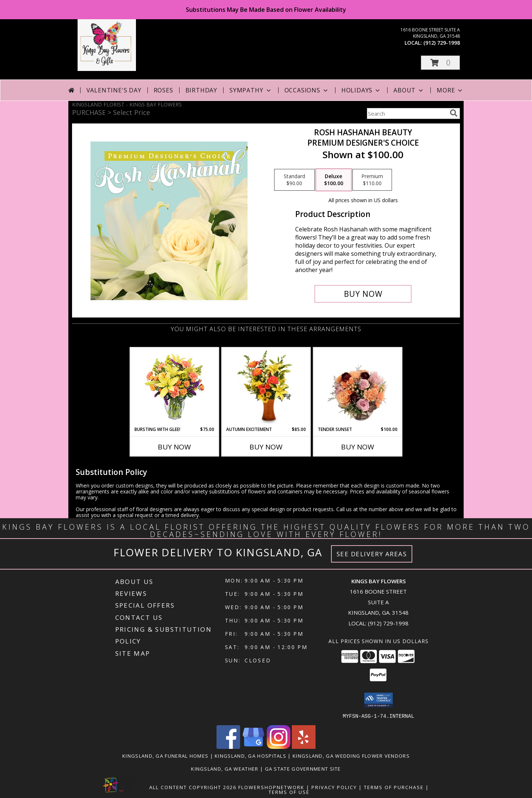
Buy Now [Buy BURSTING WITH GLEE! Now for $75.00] (174, 447)
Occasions (307, 90)
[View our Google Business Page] (253, 746)
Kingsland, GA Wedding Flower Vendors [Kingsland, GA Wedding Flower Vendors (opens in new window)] (351, 755)
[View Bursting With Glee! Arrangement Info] (175, 387)
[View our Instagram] (279, 746)
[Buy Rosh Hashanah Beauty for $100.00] (363, 294)
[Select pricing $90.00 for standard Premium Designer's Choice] (294, 180)
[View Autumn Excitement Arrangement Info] (266, 387)
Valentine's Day (114, 90)
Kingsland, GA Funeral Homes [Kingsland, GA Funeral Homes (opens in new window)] (165, 755)
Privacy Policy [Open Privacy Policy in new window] (334, 787)
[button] (440, 63)
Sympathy (251, 90)
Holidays (361, 90)
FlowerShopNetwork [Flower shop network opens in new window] (271, 787)
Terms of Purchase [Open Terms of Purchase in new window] (394, 787)
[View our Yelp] (304, 746)
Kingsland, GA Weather (225, 768)
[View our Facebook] (228, 746)
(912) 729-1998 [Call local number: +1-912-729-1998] (442, 43)
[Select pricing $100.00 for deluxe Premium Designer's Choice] (334, 180)
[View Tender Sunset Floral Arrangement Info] (358, 387)
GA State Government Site (303, 768)
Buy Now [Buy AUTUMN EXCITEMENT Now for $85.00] (266, 447)
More (450, 90)
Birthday (201, 90)
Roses (163, 90)
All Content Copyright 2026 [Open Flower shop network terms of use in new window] (193, 787)
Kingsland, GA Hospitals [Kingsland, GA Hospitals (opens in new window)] (250, 755)
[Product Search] (407, 113)
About (409, 90)
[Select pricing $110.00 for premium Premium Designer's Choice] (372, 180)
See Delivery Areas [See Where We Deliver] (372, 554)
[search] (454, 113)
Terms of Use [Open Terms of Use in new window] (289, 792)
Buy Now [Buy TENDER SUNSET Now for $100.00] (358, 447)
